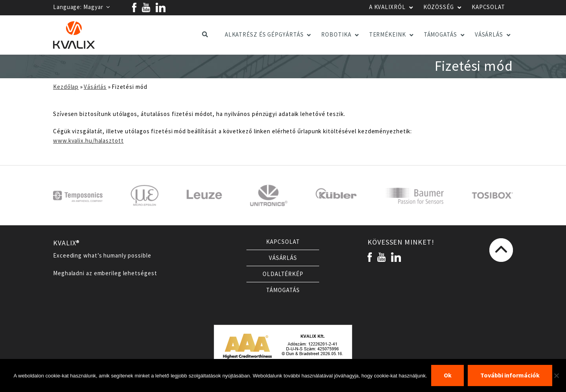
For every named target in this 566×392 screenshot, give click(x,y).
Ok (448, 375)
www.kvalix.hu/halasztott (88, 141)
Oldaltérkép (283, 274)
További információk (510, 375)
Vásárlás (95, 87)
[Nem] (556, 375)
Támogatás (283, 290)
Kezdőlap (66, 87)
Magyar (97, 7)
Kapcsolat (283, 242)
